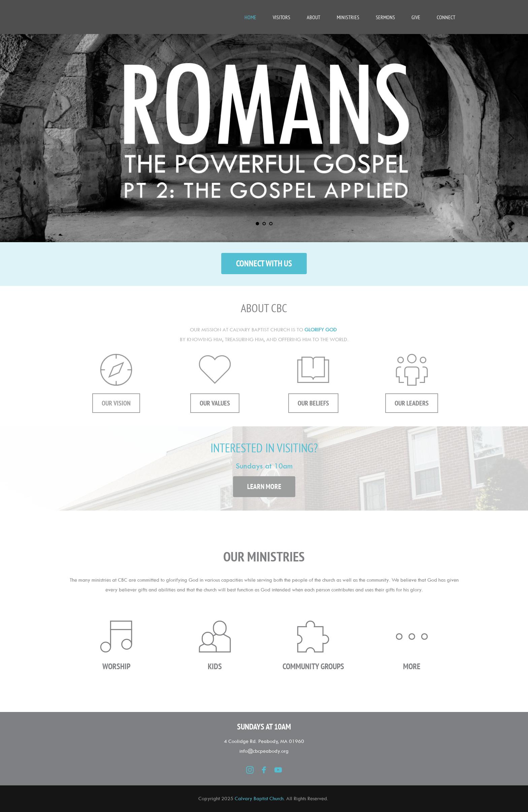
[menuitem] (250, 17)
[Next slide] (511, 138)
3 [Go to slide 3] (271, 224)
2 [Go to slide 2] (264, 224)
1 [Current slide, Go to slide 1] (257, 224)
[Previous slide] (17, 138)
